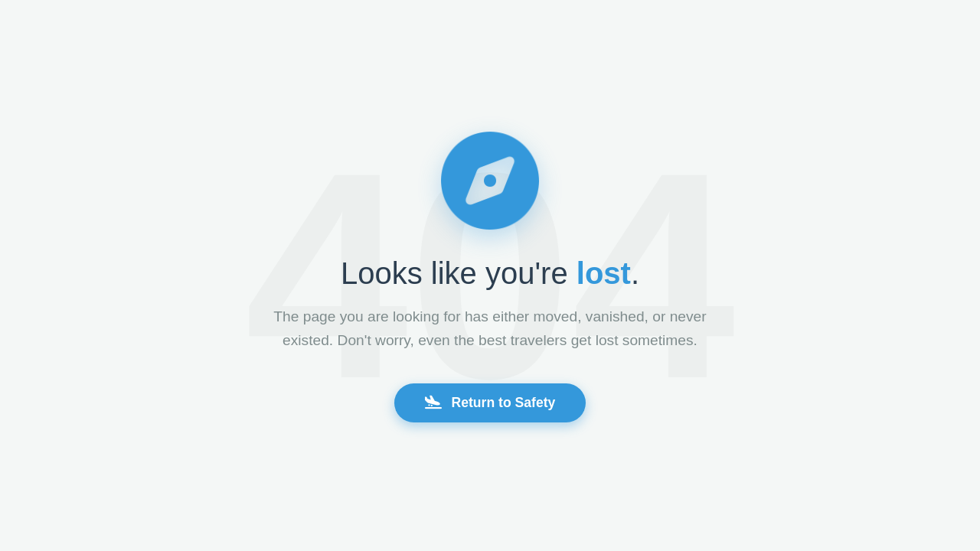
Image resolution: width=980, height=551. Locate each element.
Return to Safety (490, 403)
